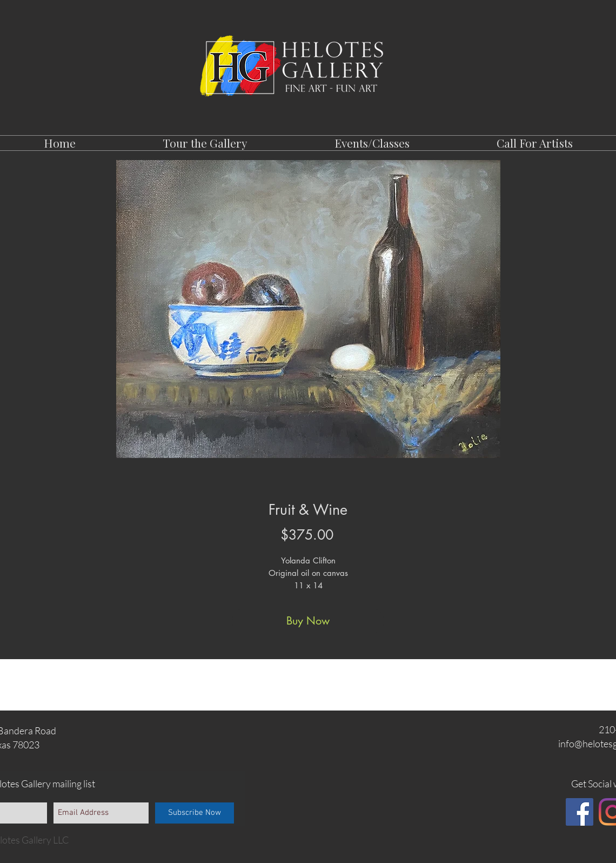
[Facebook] (580, 812)
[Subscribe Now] (195, 813)
